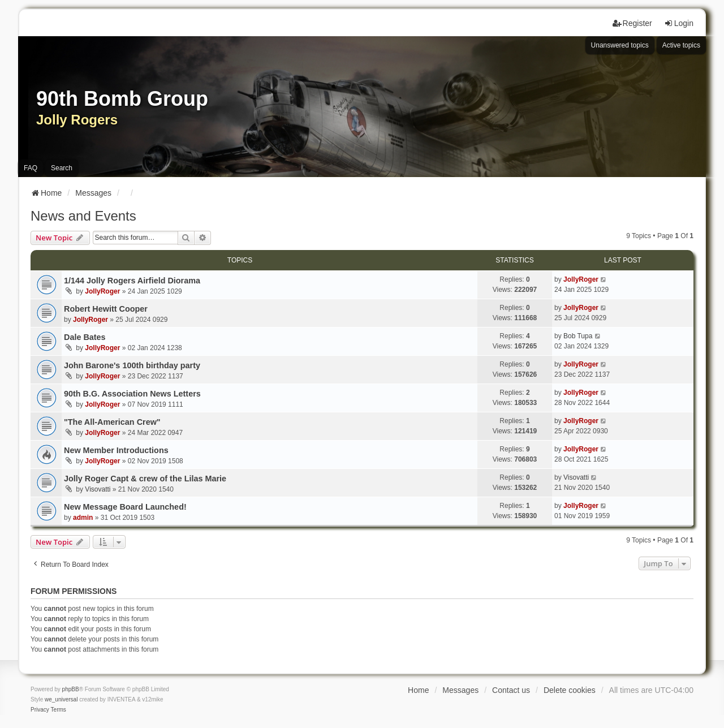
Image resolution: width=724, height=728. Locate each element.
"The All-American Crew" (112, 422)
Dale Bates (85, 337)
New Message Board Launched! (125, 507)
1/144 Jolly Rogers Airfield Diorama (132, 281)
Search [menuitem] (62, 168)
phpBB (71, 689)
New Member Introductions (116, 450)
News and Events (83, 216)
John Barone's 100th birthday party (132, 365)
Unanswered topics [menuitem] (620, 45)
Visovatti (98, 489)
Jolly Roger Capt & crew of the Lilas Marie (145, 479)
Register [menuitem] (632, 23)
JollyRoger (102, 291)
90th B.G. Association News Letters (132, 394)
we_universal (61, 699)
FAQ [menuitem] (31, 168)
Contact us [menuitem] (511, 690)
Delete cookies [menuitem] (570, 690)
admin (83, 518)
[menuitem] (40, 710)
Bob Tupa (578, 336)
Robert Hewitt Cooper (106, 309)
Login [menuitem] (679, 23)
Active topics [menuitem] (681, 45)
